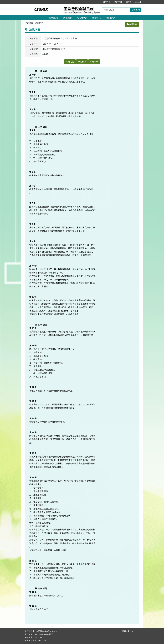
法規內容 (70, 62)
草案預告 (96, 18)
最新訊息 (53, 18)
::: (98, 2)
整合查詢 (136, 10)
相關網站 (111, 18)
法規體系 (68, 18)
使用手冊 (118, 2)
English (138, 2)
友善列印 (132, 24)
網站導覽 (107, 2)
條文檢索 (82, 62)
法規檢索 (82, 18)
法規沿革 (94, 62)
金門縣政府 (41, 10)
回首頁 (129, 2)
